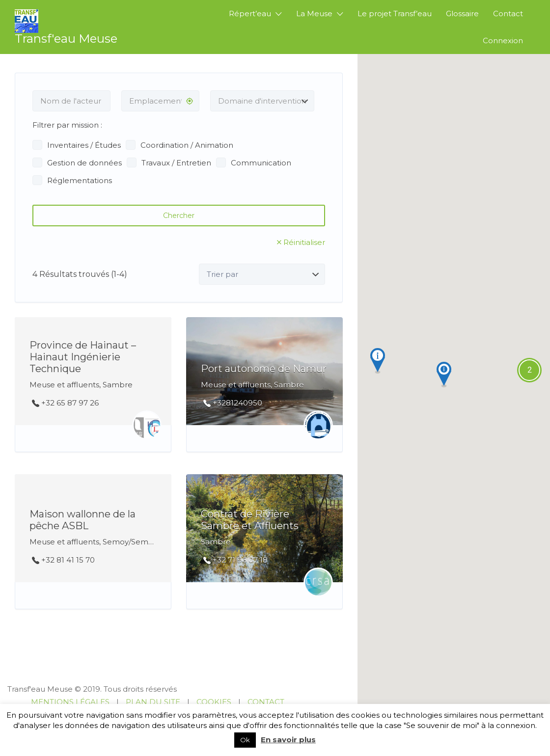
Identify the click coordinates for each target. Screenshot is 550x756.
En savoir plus (288, 740)
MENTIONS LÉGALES (70, 702)
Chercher (179, 216)
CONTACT (266, 702)
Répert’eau (250, 13)
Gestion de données (84, 163)
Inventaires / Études (84, 145)
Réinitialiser (304, 242)
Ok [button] (245, 740)
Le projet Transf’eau (395, 13)
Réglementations (80, 180)
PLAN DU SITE (153, 702)
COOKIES (214, 702)
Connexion (503, 40)
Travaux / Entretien (176, 163)
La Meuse (314, 13)
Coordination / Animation (187, 145)
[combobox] (262, 101)
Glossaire (462, 13)
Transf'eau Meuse (66, 39)
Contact (508, 13)
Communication (261, 163)
